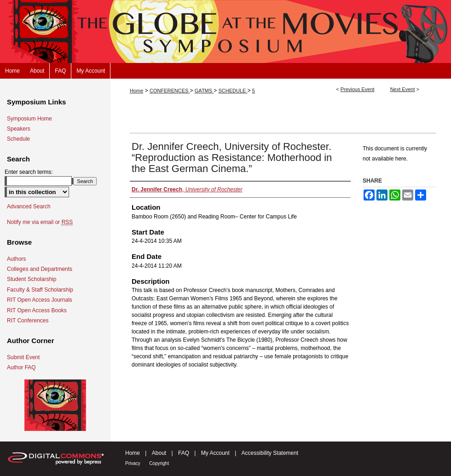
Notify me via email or (40, 222)
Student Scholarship (32, 279)
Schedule (18, 139)
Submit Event (23, 357)
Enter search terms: (29, 172)
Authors (16, 259)
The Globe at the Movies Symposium (225, 32)
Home (136, 91)
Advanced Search (29, 206)
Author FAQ (21, 367)
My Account (215, 453)
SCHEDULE (233, 91)
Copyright (159, 463)
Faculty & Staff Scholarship (40, 290)
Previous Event (358, 89)
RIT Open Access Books (37, 310)
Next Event (403, 89)
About (159, 453)
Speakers (19, 129)
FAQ (184, 453)
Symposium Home (29, 119)
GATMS (204, 91)
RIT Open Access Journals (40, 300)
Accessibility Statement (270, 453)
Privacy (133, 463)
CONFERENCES (170, 91)
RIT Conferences (28, 321)
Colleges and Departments (40, 269)
